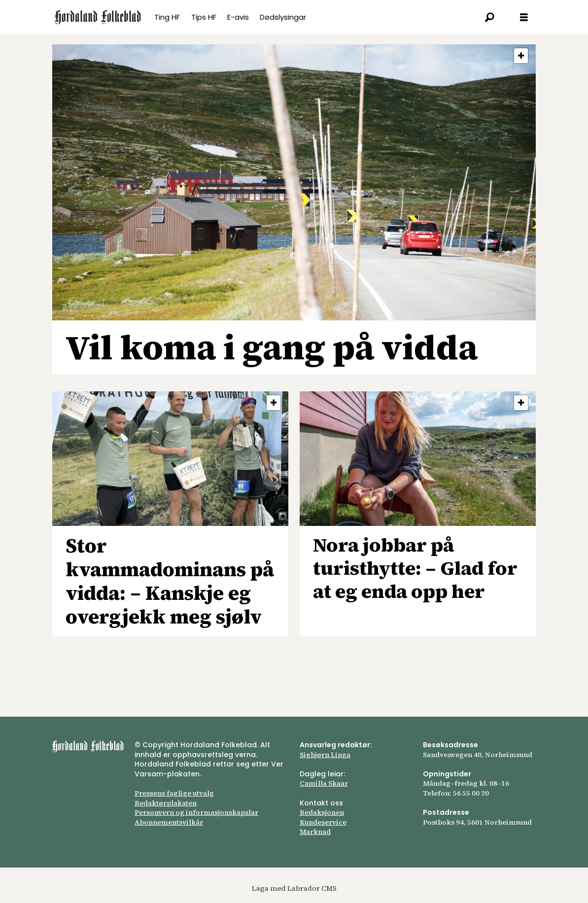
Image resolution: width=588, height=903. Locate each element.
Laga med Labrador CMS (294, 888)
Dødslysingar (283, 17)
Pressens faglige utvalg (174, 793)
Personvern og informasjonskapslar (196, 812)
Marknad (315, 832)
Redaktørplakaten (166, 803)
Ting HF (167, 17)
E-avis (238, 17)
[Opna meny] (524, 17)
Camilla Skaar (324, 783)
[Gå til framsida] (98, 17)
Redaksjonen (322, 812)
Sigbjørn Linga (325, 755)
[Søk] (489, 17)
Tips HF (204, 17)
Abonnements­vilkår (169, 822)
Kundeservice (323, 822)
